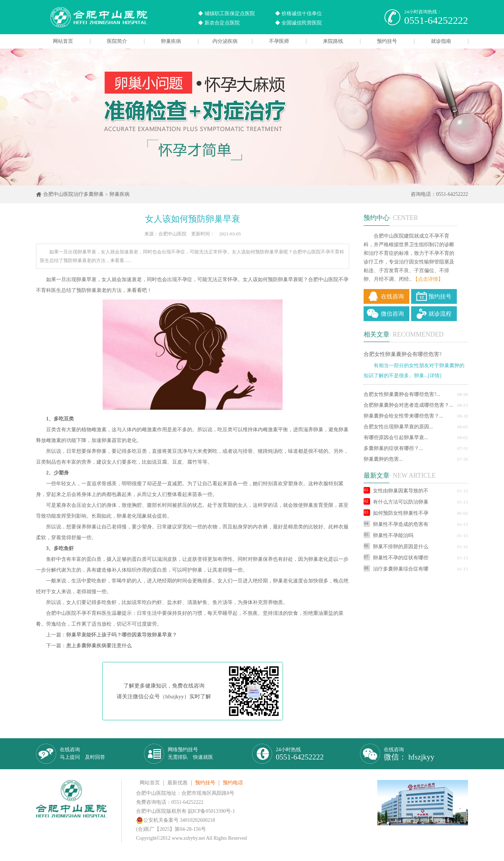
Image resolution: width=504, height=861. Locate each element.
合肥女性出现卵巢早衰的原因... (398, 427)
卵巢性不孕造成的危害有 (396, 524)
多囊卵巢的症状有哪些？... (393, 448)
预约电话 (233, 783)
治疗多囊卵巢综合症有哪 (396, 569)
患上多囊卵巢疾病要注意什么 (99, 646)
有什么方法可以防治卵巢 (396, 502)
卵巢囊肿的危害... (383, 459)
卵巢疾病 (171, 41)
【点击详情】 (428, 279)
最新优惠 (177, 783)
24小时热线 (300, 754)
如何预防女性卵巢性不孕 (396, 513)
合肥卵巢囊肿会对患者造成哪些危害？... (408, 405)
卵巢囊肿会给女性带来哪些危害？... (403, 416)
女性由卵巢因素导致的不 (396, 491)
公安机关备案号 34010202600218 (176, 820)
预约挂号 (387, 41)
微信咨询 (392, 314)
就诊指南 (441, 41)
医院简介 (117, 41)
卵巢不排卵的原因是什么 (396, 547)
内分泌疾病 (225, 41)
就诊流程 (440, 314)
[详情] (435, 376)
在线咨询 (392, 296)
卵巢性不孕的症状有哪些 (396, 558)
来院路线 (333, 41)
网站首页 (63, 41)
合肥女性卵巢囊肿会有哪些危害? (403, 354)
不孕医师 (279, 41)
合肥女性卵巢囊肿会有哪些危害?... (402, 394)
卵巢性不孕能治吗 (388, 535)
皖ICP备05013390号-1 (211, 811)
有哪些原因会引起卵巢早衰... (396, 438)
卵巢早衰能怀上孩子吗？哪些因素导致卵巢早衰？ (122, 635)
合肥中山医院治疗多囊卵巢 (73, 194)
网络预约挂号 (190, 753)
